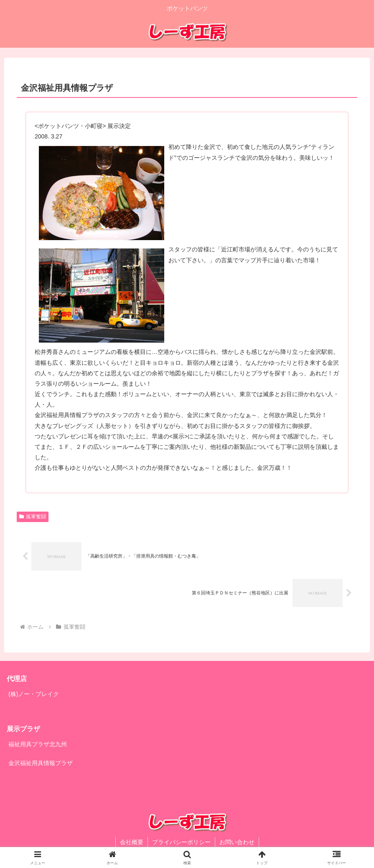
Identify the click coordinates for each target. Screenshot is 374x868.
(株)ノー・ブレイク (34, 694)
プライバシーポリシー (181, 842)
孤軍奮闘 (33, 517)
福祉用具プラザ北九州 (38, 744)
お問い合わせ (237, 842)
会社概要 (132, 842)
